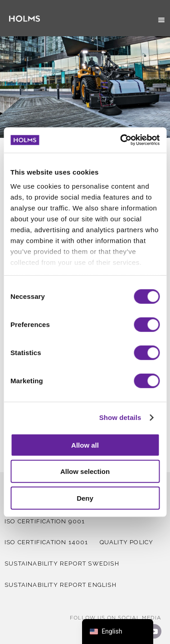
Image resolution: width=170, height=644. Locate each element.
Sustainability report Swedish (62, 563)
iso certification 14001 (46, 542)
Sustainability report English (61, 585)
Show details (120, 417)
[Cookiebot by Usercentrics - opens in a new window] (121, 140)
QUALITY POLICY (127, 542)
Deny (85, 498)
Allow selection (85, 471)
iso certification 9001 (45, 521)
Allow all (85, 445)
